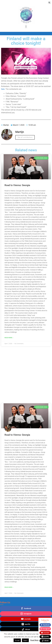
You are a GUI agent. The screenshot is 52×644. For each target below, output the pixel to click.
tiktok (26, 629)
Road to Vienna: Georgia (17, 185)
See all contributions (25, 137)
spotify (26, 624)
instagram (26, 614)
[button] (49, 3)
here (3, 89)
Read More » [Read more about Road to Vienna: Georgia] (9, 338)
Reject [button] (25, 640)
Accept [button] (17, 640)
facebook (26, 608)
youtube (26, 619)
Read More (34, 640)
